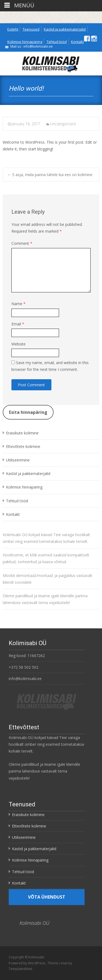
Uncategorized (63, 124)
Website (18, 344)
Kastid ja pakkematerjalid (65, 29)
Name (18, 304)
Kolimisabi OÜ (34, 923)
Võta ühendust (47, 897)
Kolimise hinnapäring (25, 42)
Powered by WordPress (27, 963)
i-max (64, 963)
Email (18, 324)
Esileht (13, 29)
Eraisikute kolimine (22, 433)
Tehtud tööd (57, 42)
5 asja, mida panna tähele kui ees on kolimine (50, 175)
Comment (22, 243)
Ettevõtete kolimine (23, 446)
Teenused (31, 29)
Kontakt (77, 42)
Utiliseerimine (18, 460)
